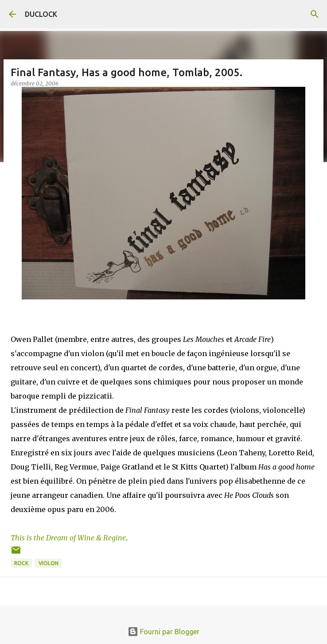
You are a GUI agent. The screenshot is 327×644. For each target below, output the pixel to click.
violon (49, 563)
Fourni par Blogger (163, 632)
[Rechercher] (315, 14)
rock (21, 563)
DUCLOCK (41, 14)
